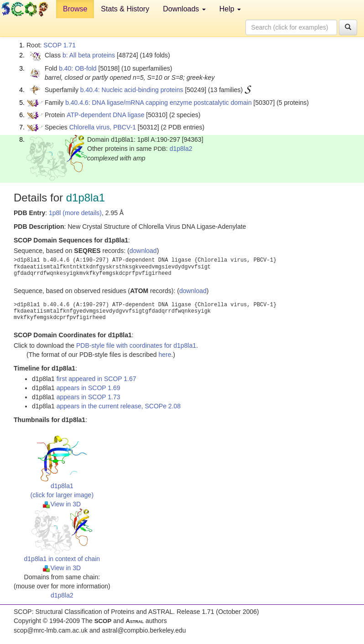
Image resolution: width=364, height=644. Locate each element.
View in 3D (62, 504)
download (143, 251)
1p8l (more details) (75, 213)
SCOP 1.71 (60, 45)
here (165, 355)
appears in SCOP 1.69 (88, 388)
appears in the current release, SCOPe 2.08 (119, 406)
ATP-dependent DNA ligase (105, 115)
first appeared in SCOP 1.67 (96, 379)
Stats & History (125, 9)
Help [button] (230, 9)
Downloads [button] (184, 9)
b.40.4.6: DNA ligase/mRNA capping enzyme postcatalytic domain (159, 103)
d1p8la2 (181, 149)
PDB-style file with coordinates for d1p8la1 (136, 345)
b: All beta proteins (89, 55)
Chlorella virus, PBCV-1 (103, 127)
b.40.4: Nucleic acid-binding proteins (132, 90)
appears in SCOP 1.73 (88, 397)
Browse (75, 9)
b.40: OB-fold (78, 68)
